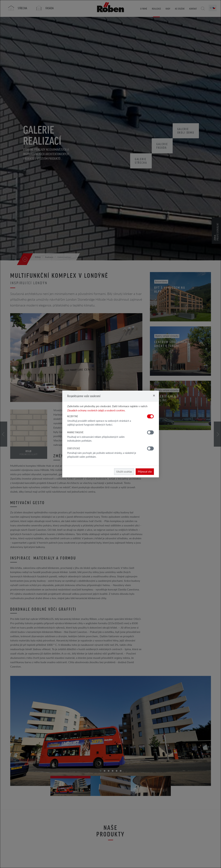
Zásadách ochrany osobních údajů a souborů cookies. (96, 410)
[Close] (154, 395)
